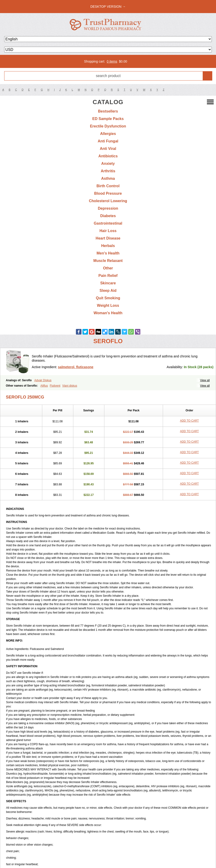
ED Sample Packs (108, 119)
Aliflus (44, 386)
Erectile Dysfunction (108, 126)
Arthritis (108, 171)
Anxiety (108, 164)
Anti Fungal (108, 141)
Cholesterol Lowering (108, 201)
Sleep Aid (108, 291)
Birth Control (108, 186)
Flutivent (55, 386)
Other (108, 268)
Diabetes (108, 216)
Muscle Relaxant (108, 261)
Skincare (108, 283)
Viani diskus (70, 386)
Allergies (108, 134)
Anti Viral (108, 149)
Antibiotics (108, 156)
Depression (108, 208)
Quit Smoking (108, 298)
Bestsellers (108, 111)
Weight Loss (108, 305)
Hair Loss (108, 231)
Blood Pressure (108, 193)
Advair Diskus (43, 380)
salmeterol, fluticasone (76, 367)
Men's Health (108, 253)
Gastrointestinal (108, 223)
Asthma (108, 178)
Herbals (108, 246)
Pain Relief (108, 276)
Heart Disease (108, 238)
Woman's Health (108, 313)
